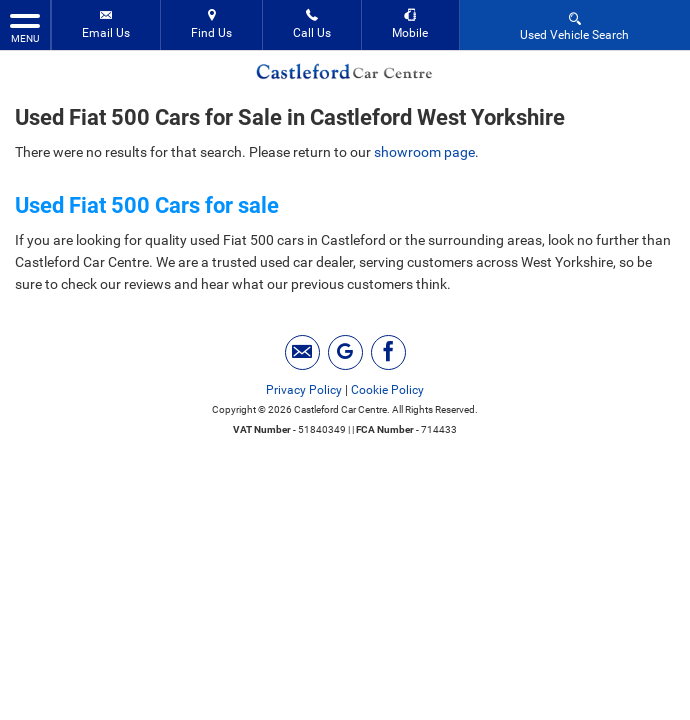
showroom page (424, 152)
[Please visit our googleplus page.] (345, 352)
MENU (25, 27)
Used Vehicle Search (574, 25)
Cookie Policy (387, 390)
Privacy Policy (304, 390)
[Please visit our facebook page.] (388, 352)
